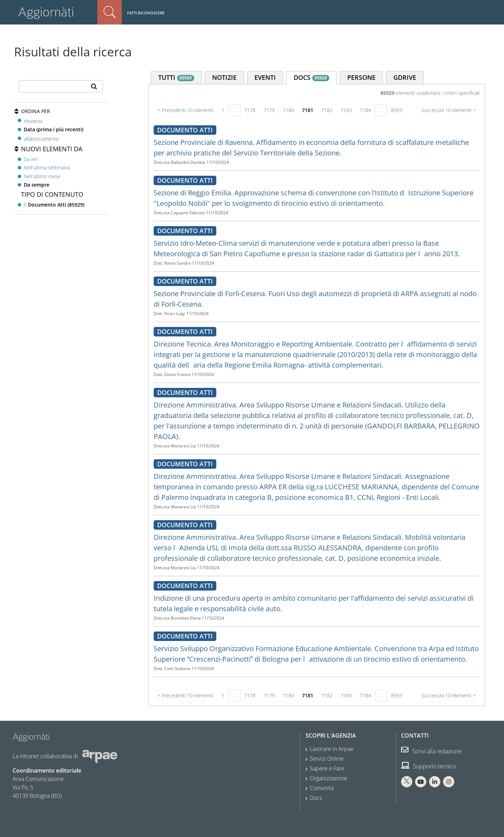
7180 (288, 110)
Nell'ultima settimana (47, 168)
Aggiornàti (46, 12)
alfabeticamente (41, 139)
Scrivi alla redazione (431, 751)
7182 (327, 110)
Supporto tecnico (429, 766)
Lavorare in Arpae (332, 749)
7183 (346, 110)
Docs (316, 798)
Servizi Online (327, 759)
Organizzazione (328, 778)
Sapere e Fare (327, 768)
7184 (365, 110)
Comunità (322, 788)
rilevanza (33, 121)
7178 (250, 110)
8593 (397, 110)
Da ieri (31, 159)
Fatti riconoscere (146, 13)
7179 (269, 110)
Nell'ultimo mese (42, 176)
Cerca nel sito (110, 12)
